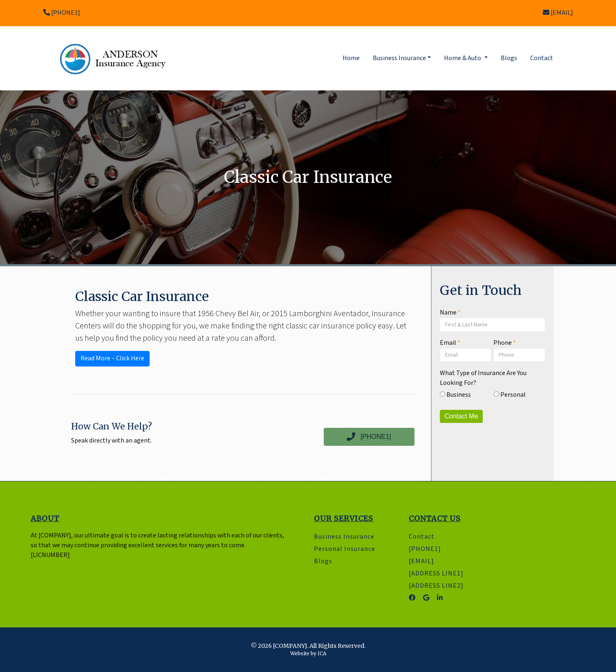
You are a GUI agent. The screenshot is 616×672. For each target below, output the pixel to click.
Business (455, 395)
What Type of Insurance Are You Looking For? (483, 378)
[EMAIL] (558, 13)
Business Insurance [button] (399, 58)
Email (450, 343)
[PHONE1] (62, 13)
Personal (510, 395)
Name (450, 313)
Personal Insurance (345, 549)
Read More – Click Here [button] (112, 358)
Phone (505, 343)
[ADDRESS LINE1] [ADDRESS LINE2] (436, 580)
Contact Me (461, 416)
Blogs (509, 58)
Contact (542, 58)
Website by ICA (308, 653)
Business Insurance (344, 537)
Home (353, 58)
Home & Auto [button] (463, 58)
